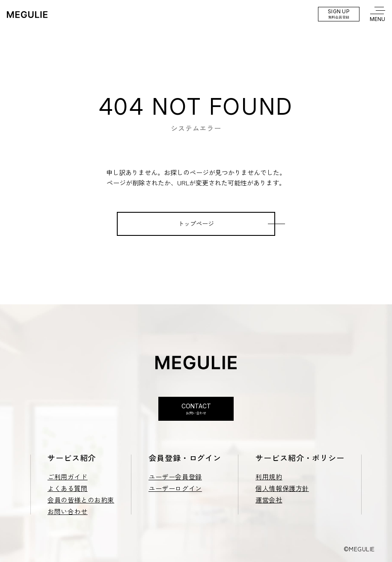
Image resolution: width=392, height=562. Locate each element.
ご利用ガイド (68, 477)
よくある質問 (68, 488)
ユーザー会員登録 (175, 477)
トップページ (196, 223)
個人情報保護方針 (282, 488)
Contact (196, 409)
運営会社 (269, 500)
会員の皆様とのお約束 (81, 500)
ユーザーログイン (175, 488)
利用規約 (269, 477)
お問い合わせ (68, 511)
